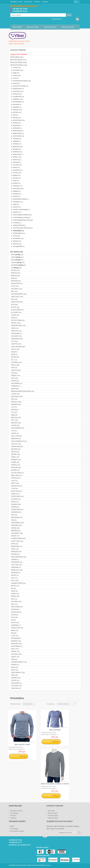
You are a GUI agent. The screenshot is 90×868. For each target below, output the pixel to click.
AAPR (14, 544)
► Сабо (15, 204)
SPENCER (15, 573)
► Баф (14, 115)
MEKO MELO (16, 475)
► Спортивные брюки (21, 215)
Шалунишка (16, 646)
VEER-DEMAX (17, 523)
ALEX (14, 305)
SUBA (14, 667)
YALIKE (15, 452)
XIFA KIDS (16, 654)
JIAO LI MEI (16, 436)
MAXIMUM (18, 265)
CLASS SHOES (17, 310)
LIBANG (15, 528)
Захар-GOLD (17, 541)
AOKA (17, 255)
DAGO (14, 591)
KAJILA (15, 622)
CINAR (14, 318)
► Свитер (16, 212)
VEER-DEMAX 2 (18, 672)
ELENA (14, 615)
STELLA (15, 349)
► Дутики (16, 149)
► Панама (16, 186)
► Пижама (16, 194)
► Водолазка (17, 133)
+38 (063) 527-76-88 (20, 9)
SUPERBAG (16, 625)
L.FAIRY (15, 394)
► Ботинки (17, 70)
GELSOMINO (16, 383)
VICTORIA (16, 602)
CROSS (18, 262)
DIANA (14, 328)
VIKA (14, 368)
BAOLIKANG (16, 517)
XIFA (14, 378)
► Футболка (17, 238)
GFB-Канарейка (19, 294)
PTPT (14, 420)
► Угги (15, 78)
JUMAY (15, 594)
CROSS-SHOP (17, 628)
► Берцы (15, 118)
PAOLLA (15, 365)
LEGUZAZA (16, 686)
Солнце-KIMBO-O (19, 662)
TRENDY (15, 375)
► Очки (15, 181)
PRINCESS (16, 552)
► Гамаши (16, 141)
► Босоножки (18, 120)
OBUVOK (16, 423)
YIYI (14, 431)
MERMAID (15, 531)
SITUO (14, 286)
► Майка (15, 175)
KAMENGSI (15, 386)
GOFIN (14, 659)
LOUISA (15, 433)
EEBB (14, 415)
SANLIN (15, 536)
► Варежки (16, 128)
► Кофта (15, 168)
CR (16, 268)
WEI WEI (15, 454)
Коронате (16, 644)
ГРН (76, 2)
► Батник (16, 112)
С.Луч (14, 636)
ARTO (14, 670)
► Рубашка (17, 202)
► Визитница (17, 131)
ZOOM (14, 354)
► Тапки (16, 76)
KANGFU (15, 465)
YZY (14, 412)
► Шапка (16, 241)
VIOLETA (16, 370)
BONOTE (15, 273)
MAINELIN (16, 460)
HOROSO (15, 678)
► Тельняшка (17, 231)
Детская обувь (33, 27)
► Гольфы (16, 144)
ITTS (14, 341)
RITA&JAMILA (16, 683)
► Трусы (15, 236)
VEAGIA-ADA (17, 446)
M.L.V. (14, 360)
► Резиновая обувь (19, 199)
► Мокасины (17, 89)
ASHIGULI (16, 402)
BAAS (17, 260)
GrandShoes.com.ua (44, 865)
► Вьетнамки (17, 136)
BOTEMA (15, 554)
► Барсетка (16, 110)
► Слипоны (17, 91)
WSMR (15, 389)
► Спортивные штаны (20, 218)
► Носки (16, 178)
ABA (14, 352)
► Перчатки (17, 189)
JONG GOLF (17, 297)
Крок (14, 675)
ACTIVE (15, 307)
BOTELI (15, 586)
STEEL (15, 549)
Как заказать (28, 2)
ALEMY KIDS (16, 302)
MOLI (14, 299)
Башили (16, 641)
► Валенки (16, 125)
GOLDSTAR (16, 612)
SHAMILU (15, 665)
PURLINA (15, 478)
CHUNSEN (16, 512)
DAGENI (15, 507)
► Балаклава (17, 102)
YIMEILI (15, 457)
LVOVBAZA (16, 362)
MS (13, 620)
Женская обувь (50, 27)
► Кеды (15, 73)
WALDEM (15, 449)
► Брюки (15, 123)
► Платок (15, 196)
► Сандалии (17, 97)
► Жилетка (16, 152)
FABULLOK (16, 331)
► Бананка (16, 104)
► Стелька (16, 223)
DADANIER (16, 525)
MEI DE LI (16, 323)
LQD (14, 399)
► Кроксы (16, 94)
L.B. (14, 407)
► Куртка (16, 173)
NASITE (15, 657)
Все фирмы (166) (17, 252)
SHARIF (15, 651)
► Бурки (15, 83)
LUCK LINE (16, 565)
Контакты (37, 2)
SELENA (15, 357)
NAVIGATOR (16, 283)
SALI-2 (14, 580)
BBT (14, 291)
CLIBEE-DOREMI (18, 538)
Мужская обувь (68, 27)
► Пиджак (16, 191)
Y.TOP (14, 489)
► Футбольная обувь (21, 81)
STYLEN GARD (17, 473)
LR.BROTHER (17, 509)
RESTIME (15, 281)
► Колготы (16, 160)
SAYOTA (15, 270)
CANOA (15, 315)
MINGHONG (16, 546)
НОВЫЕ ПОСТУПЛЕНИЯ (19, 54)
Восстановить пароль (17, 831)
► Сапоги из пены (19, 86)
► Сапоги (15, 207)
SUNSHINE (16, 567)
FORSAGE (15, 609)
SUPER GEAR (17, 496)
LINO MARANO (17, 428)
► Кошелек (16, 170)
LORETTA (16, 344)
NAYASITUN (16, 486)
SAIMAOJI (16, 504)
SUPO (17, 257)
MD (13, 633)
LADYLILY (16, 444)
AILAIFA (15, 425)
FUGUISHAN (16, 333)
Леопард (16, 638)
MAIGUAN (16, 467)
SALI (14, 578)
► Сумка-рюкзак (18, 225)
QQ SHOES (16, 396)
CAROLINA (16, 688)
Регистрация (14, 829)
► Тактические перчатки (21, 228)
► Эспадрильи (17, 246)
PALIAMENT (17, 533)
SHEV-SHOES (17, 607)
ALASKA (15, 381)
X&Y (14, 515)
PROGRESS (16, 562)
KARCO (15, 502)
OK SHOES (16, 289)
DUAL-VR (15, 649)
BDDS (14, 630)
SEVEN (14, 410)
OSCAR (15, 680)
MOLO (14, 599)
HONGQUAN (16, 339)
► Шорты (16, 244)
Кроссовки (17, 27)
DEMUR (15, 596)
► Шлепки (17, 99)
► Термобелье (18, 233)
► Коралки (16, 162)
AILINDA (15, 470)
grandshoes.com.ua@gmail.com (20, 845)
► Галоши (16, 139)
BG (13, 588)
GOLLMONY (16, 336)
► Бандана (16, 107)
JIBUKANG (16, 439)
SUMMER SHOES (18, 583)
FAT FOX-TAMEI (18, 320)
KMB (14, 278)
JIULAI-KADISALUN (19, 441)
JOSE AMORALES (18, 557)
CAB (13, 520)
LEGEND (15, 559)
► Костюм (16, 165)
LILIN (14, 481)
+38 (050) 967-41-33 (20, 11)
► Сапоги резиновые (20, 210)
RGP (14, 604)
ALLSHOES (16, 312)
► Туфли (16, 68)
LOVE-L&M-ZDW (18, 347)
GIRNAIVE (16, 404)
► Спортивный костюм (22, 220)
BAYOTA (15, 276)
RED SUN (15, 418)
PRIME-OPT (17, 570)
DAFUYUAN (16, 491)
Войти (12, 826)
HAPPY (15, 483)
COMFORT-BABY (18, 325)
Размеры (45, 2)
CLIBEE (15, 462)
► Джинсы (16, 147)
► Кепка (16, 157)
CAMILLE (15, 494)
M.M (14, 617)
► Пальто (15, 183)
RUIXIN (14, 575)
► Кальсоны (17, 154)
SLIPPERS (15, 499)
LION (14, 373)
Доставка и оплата (16, 2)
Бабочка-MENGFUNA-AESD (22, 391)
